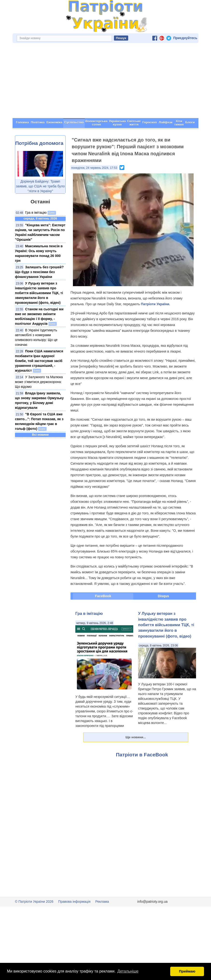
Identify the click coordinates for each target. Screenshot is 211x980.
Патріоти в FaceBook (142, 755)
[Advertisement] (105, 82)
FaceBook (103, 596)
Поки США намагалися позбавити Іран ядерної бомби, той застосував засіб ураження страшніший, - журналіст (39, 361)
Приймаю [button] (187, 971)
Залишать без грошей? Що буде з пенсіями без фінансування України (39, 272)
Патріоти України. (156, 304)
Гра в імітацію (36, 213)
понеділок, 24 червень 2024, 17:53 (94, 168)
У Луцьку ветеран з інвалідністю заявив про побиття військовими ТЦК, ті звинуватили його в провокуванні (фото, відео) (39, 293)
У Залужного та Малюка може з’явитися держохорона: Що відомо (39, 382)
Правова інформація (74, 902)
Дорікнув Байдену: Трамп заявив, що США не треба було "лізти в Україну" (40, 186)
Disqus (164, 596)
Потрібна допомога (39, 143)
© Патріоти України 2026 (34, 902)
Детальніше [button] (128, 971)
